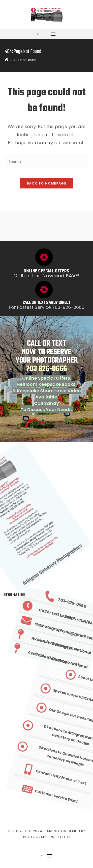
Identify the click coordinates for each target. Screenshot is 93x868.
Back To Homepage (46, 183)
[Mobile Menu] (53, 34)
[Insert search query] (47, 162)
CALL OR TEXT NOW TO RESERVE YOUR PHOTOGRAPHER (46, 356)
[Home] (7, 60)
